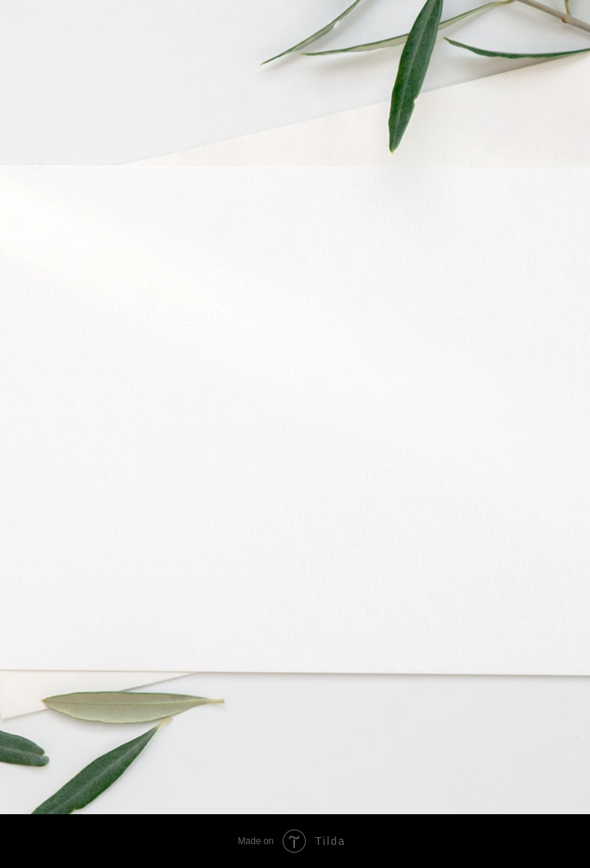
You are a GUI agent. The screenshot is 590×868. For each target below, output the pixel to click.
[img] (337, 707)
